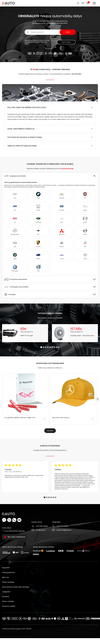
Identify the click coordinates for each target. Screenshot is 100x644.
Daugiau (50, 431)
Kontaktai (6, 597)
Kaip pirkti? (6, 568)
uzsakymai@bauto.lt (64, 530)
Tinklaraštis (6, 592)
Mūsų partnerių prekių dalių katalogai (16, 587)
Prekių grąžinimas (8, 572)
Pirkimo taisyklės (8, 601)
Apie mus (6, 577)
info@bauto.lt (41, 530)
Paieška (68, 32)
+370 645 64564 (42, 526)
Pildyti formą (66, 42)
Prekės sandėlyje (8, 582)
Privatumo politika (9, 606)
